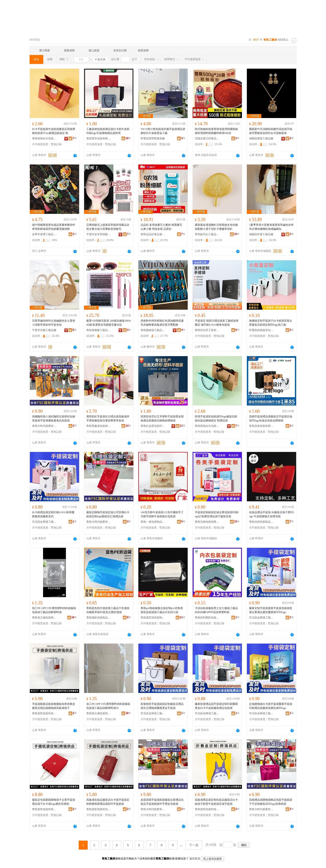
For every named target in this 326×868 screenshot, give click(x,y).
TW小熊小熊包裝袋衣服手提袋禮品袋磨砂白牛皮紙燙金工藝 (163, 131)
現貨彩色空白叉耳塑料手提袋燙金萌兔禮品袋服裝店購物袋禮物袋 (162, 419)
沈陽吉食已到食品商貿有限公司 (207, 138)
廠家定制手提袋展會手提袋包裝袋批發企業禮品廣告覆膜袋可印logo (271, 610)
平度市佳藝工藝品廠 (44, 330)
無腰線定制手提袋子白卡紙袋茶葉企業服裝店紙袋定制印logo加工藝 (271, 323)
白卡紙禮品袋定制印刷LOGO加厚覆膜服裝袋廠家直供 (53, 514)
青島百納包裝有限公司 (207, 522)
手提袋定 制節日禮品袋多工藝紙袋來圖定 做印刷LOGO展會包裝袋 (217, 323)
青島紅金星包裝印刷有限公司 (153, 426)
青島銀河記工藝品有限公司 (207, 234)
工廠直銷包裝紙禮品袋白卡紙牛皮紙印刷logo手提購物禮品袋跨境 (108, 131)
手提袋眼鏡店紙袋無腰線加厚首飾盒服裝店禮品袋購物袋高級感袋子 (54, 706)
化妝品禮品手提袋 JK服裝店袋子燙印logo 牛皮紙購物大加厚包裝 (272, 514)
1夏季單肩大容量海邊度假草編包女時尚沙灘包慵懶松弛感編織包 (271, 227)
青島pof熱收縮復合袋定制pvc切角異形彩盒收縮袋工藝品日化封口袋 (162, 610)
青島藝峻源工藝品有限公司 (153, 330)
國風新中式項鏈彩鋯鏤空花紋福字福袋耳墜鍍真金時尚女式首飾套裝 (271, 131)
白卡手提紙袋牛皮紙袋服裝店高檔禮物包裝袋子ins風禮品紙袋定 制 (54, 131)
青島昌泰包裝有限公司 (261, 426)
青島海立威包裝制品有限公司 (44, 618)
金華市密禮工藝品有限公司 (44, 234)
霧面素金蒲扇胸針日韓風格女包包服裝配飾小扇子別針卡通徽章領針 (216, 227)
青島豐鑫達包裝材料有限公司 (99, 426)
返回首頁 (195, 859)
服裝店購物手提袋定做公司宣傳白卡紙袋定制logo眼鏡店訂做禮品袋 (108, 514)
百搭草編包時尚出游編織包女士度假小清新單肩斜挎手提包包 (54, 323)
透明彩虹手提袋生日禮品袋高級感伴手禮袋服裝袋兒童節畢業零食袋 (108, 419)
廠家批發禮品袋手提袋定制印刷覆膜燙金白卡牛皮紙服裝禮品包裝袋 (216, 706)
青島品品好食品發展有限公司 (153, 234)
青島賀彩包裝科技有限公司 (44, 713)
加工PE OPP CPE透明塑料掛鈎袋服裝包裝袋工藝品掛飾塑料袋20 (108, 706)
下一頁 (194, 845)
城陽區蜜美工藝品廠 (261, 138)
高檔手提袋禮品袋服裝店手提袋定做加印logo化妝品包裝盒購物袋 (271, 419)
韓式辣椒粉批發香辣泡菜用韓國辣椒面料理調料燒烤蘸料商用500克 (216, 131)
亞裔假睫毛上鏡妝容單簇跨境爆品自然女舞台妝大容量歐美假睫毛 (108, 227)
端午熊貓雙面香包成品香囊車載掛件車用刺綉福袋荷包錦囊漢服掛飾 (54, 227)
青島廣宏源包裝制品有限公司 (153, 618)
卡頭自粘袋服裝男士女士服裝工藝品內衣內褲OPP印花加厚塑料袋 (216, 610)
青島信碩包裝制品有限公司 (261, 522)
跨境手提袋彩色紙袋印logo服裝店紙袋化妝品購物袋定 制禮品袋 (216, 419)
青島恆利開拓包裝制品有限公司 (207, 618)
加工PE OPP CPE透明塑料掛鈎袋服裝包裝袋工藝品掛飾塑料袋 (54, 610)
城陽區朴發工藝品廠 (261, 234)
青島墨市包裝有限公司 (99, 138)
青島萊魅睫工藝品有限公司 (99, 330)
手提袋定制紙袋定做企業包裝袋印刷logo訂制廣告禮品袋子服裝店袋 (217, 514)
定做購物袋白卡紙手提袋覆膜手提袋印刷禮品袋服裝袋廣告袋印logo (271, 706)
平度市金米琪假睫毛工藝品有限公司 (99, 234)
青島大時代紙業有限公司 (44, 426)
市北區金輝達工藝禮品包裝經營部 (44, 522)
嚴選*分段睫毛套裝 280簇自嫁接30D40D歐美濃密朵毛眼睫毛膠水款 (109, 323)
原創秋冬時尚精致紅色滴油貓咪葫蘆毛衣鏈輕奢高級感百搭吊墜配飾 (162, 323)
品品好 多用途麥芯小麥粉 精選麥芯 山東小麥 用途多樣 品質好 (161, 227)
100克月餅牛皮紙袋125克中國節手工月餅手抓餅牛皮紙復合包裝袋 (162, 514)
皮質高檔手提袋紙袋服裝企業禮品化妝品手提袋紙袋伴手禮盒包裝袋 (162, 802)
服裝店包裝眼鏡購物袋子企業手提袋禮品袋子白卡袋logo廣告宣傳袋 (54, 802)
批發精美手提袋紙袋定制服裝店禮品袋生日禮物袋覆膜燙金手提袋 (162, 706)
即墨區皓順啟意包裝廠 (261, 330)
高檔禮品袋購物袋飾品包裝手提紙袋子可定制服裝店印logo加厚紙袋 (271, 802)
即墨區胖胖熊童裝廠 (153, 138)
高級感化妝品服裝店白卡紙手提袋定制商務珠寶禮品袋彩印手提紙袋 (108, 802)
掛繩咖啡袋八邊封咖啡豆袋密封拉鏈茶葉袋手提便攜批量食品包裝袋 (54, 419)
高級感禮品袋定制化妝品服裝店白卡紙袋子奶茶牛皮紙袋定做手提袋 (216, 802)
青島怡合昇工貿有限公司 (207, 330)
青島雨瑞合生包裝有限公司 (44, 138)
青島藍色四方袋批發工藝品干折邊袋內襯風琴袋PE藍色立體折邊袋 (108, 610)
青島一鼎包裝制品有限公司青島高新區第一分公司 (153, 522)
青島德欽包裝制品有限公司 (99, 618)
